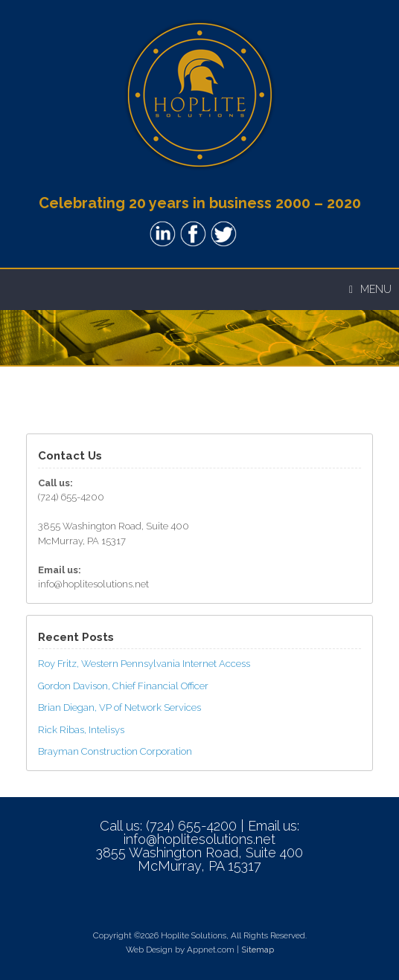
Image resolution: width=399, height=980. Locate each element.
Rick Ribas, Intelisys (81, 730)
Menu (370, 289)
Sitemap (258, 950)
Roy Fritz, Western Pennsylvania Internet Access (144, 664)
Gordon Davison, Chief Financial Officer (123, 686)
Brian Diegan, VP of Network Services (119, 707)
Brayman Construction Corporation (115, 751)
